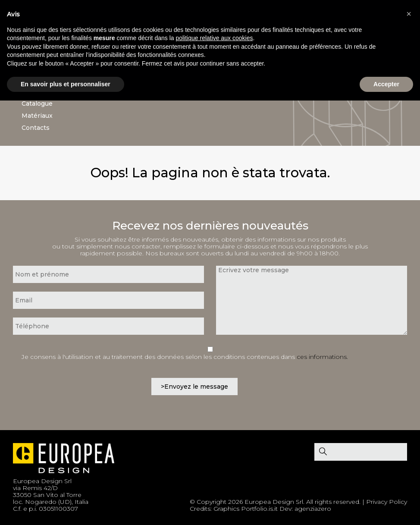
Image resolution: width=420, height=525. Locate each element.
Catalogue (37, 104)
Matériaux (37, 116)
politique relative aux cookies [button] (214, 38)
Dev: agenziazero (305, 509)
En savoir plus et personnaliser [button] (66, 84)
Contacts (36, 128)
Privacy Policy (387, 502)
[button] (409, 14)
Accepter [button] (386, 84)
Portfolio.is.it (259, 509)
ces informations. (322, 357)
